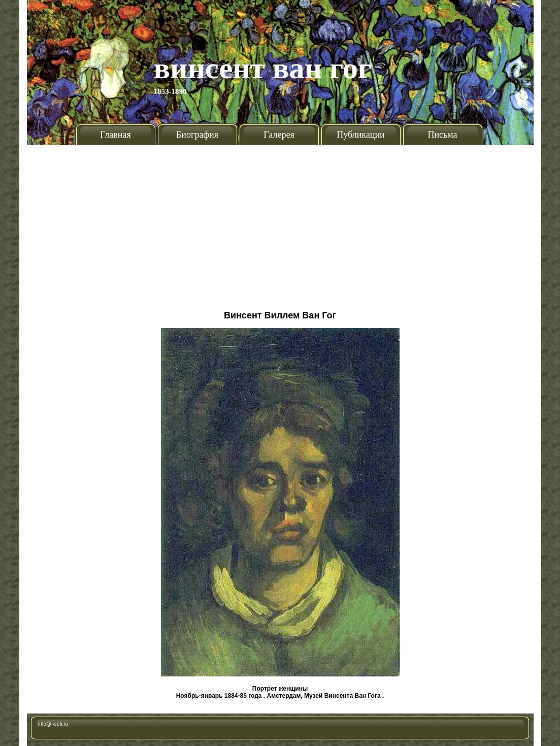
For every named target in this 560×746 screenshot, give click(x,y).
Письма (442, 135)
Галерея (279, 135)
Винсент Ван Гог (263, 68)
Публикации (360, 135)
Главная (115, 135)
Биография (197, 135)
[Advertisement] (280, 223)
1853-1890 (170, 91)
